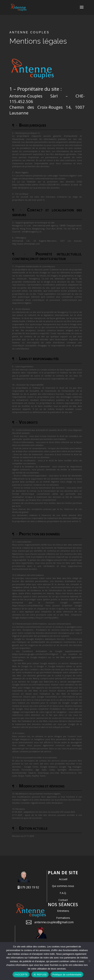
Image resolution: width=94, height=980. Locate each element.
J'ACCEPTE (21, 975)
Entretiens (63, 911)
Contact (63, 900)
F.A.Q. (63, 893)
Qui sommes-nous (63, 886)
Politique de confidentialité (67, 975)
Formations (63, 918)
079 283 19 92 (28, 887)
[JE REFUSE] (89, 961)
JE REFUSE (40, 975)
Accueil (63, 879)
